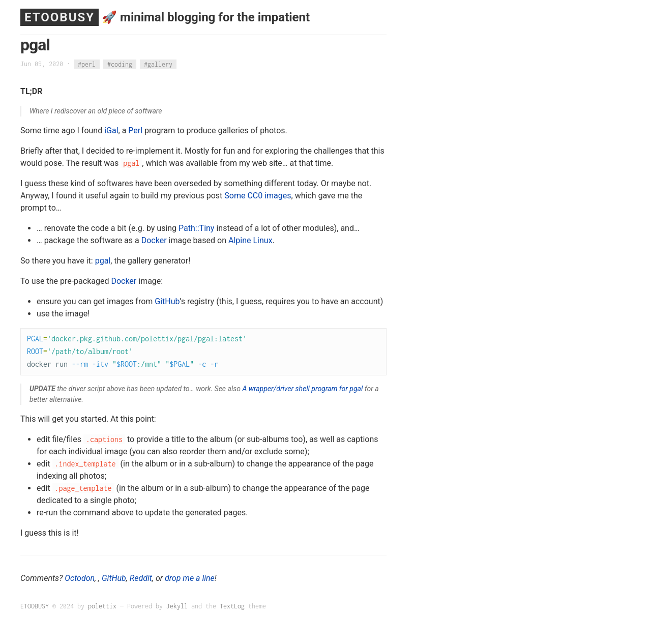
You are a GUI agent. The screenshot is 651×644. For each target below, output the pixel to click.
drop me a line (190, 578)
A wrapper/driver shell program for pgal (302, 389)
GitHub (167, 301)
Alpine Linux (250, 240)
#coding (120, 64)
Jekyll (177, 606)
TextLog (232, 606)
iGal (111, 130)
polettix (102, 606)
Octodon (80, 578)
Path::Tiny (196, 228)
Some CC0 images (258, 196)
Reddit (141, 578)
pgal (103, 261)
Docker (154, 240)
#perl (87, 64)
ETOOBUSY (60, 17)
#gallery (158, 64)
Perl (135, 130)
